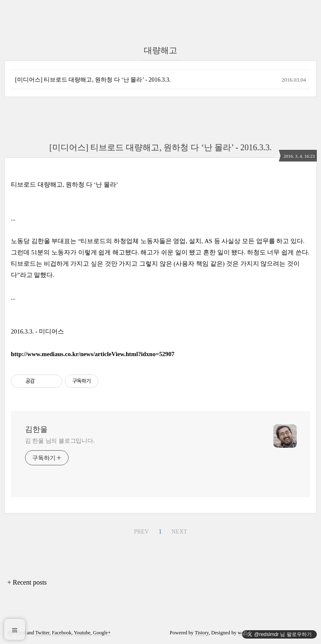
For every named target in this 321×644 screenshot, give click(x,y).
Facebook (62, 633)
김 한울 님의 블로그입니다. (60, 441)
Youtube (82, 633)
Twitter (42, 633)
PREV (141, 532)
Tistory (202, 633)
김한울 (36, 429)
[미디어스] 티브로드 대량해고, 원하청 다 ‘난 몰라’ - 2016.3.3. (93, 80)
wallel (244, 633)
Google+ (102, 633)
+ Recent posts (27, 582)
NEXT (179, 532)
